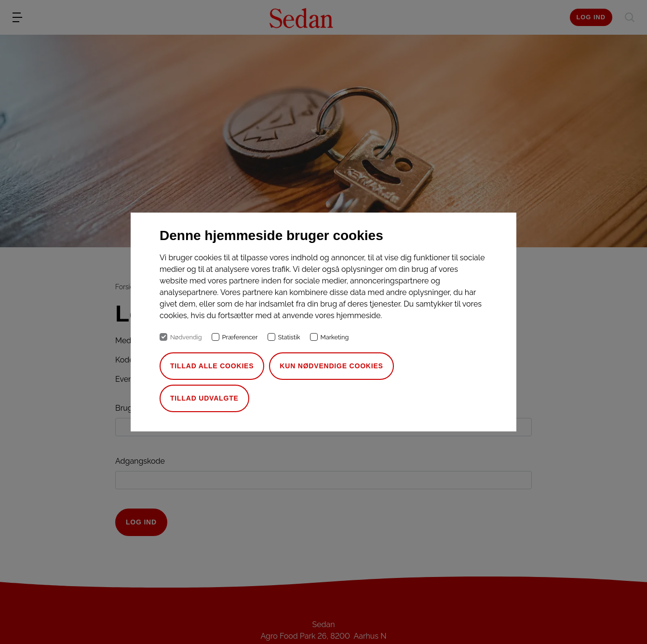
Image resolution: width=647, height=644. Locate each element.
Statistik (289, 337)
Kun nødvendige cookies (331, 366)
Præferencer (240, 337)
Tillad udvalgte (204, 398)
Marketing (335, 337)
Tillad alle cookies (212, 366)
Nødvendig (186, 337)
